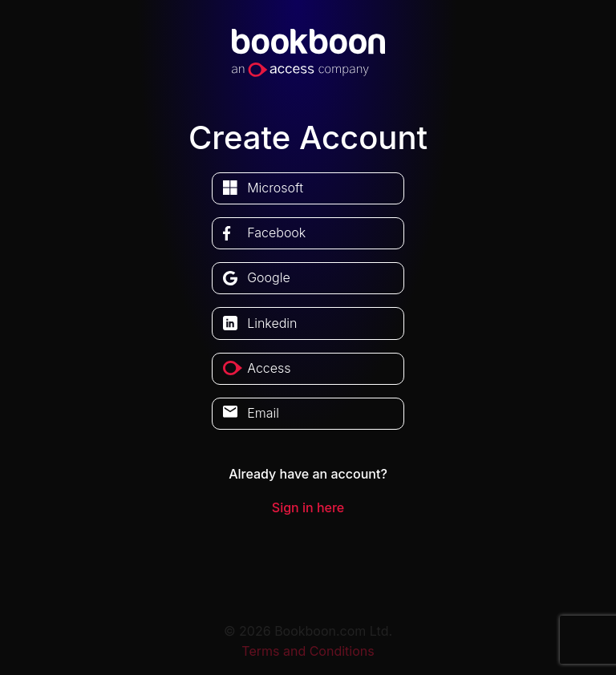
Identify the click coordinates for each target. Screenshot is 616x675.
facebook (276, 232)
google (269, 277)
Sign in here (308, 507)
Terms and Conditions (308, 651)
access (269, 368)
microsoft (275, 188)
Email (263, 413)
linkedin (272, 323)
